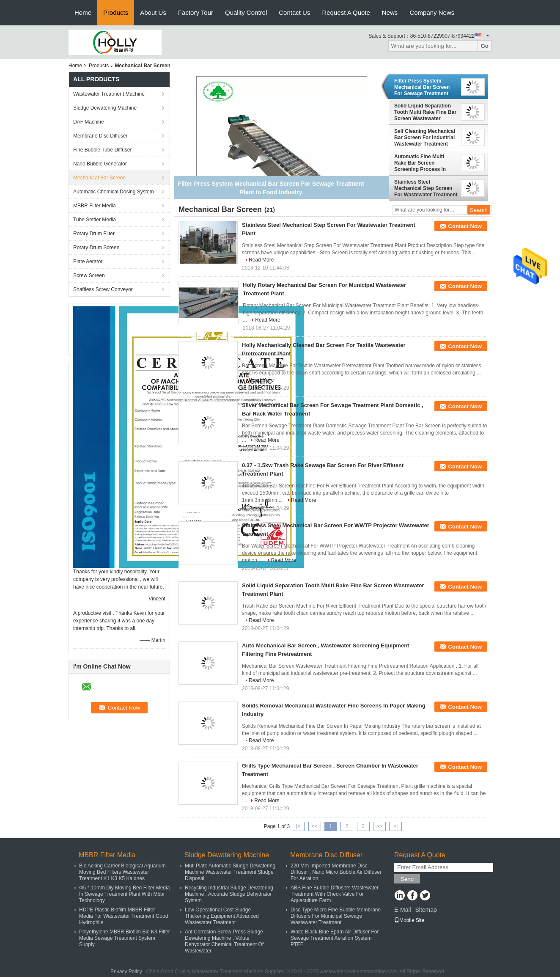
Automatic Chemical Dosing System (114, 192)
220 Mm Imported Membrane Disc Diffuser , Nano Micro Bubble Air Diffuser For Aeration (336, 872)
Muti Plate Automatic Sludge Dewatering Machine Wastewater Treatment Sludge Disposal (230, 872)
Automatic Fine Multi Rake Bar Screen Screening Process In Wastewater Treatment (421, 163)
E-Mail (403, 910)
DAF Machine (89, 122)
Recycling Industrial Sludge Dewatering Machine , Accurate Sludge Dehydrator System (229, 894)
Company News (432, 12)
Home (83, 12)
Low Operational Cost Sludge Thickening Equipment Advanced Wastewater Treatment (222, 916)
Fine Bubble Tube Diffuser (103, 150)
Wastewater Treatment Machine (109, 94)
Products (116, 12)
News (390, 12)
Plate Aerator (88, 261)
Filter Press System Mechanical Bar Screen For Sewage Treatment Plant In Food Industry (422, 87)
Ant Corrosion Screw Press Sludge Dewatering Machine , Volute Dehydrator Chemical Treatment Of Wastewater (224, 941)
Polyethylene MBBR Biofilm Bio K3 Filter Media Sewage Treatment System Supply (125, 938)
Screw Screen (89, 275)
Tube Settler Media (95, 220)
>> (379, 826)
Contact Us (294, 12)
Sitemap (426, 910)
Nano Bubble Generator (100, 164)
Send (407, 879)
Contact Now (465, 226)
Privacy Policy (126, 971)
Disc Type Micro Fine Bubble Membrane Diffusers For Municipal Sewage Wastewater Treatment (336, 916)
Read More (261, 260)
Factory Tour (196, 12)
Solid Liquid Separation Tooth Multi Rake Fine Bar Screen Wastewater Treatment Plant (425, 112)
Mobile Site (409, 920)
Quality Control (246, 12)
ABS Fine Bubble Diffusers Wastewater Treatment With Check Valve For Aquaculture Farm (335, 894)
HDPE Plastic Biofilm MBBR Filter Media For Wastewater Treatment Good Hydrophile (124, 916)
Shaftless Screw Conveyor (103, 289)
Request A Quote (346, 12)
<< (314, 826)
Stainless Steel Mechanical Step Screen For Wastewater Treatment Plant (426, 188)
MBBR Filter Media (95, 206)
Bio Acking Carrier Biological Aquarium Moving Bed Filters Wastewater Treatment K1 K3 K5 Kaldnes (122, 872)
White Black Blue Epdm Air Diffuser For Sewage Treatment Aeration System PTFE (335, 938)
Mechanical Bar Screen (99, 178)
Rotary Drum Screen (96, 248)
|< (298, 826)
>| (395, 826)
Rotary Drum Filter (94, 234)
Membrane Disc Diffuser (100, 136)
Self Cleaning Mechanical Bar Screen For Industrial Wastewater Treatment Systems (425, 138)
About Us (153, 12)
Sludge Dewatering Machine (105, 108)
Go (485, 46)
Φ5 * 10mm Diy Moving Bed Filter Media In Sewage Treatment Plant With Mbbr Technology (124, 894)
